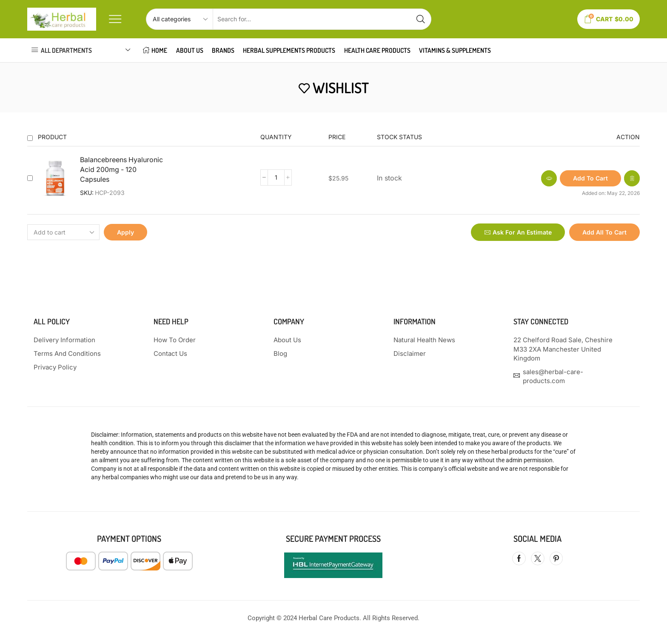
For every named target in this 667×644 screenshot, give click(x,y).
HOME (155, 50)
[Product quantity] (276, 177)
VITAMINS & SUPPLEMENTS (455, 50)
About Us (190, 50)
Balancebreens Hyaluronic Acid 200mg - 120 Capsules (121, 170)
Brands (223, 50)
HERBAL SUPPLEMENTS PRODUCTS (289, 50)
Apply (125, 232)
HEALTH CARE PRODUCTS (377, 50)
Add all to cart (604, 232)
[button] (590, 178)
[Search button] (421, 19)
